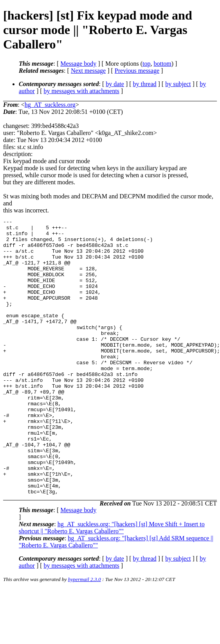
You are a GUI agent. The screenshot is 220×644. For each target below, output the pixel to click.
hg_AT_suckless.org (50, 105)
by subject (178, 84)
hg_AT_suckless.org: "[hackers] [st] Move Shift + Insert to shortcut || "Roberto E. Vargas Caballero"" (112, 583)
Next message (88, 71)
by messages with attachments (82, 91)
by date (115, 84)
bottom (162, 64)
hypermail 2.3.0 (85, 634)
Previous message (137, 71)
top (146, 64)
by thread (145, 84)
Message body (78, 64)
